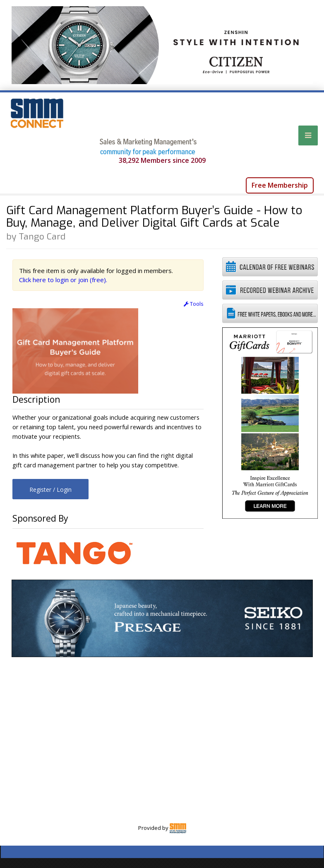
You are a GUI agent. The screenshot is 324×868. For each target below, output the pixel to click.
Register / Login (50, 490)
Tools (194, 304)
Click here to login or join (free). (63, 280)
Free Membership (280, 185)
